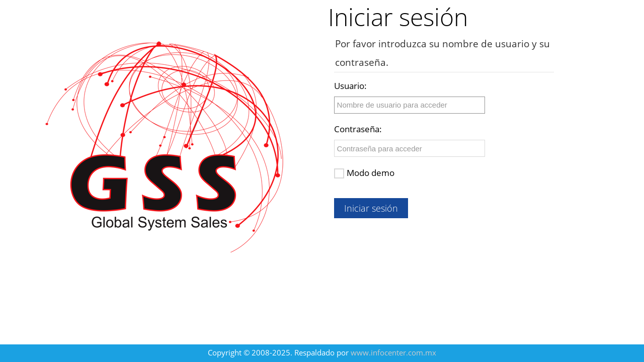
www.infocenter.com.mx (393, 352)
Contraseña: (358, 129)
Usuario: (350, 86)
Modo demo (364, 173)
